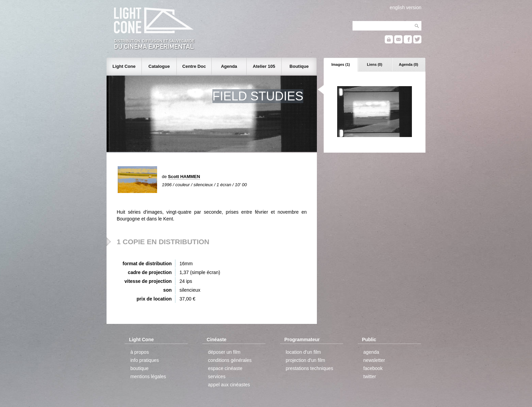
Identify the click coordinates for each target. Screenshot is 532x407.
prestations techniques (309, 368)
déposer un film (224, 352)
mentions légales (148, 376)
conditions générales (230, 360)
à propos (139, 352)
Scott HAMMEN (184, 177)
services (217, 376)
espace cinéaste (225, 368)
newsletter (374, 360)
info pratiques (145, 360)
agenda (371, 352)
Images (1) (341, 64)
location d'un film (303, 352)
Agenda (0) (409, 64)
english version (406, 7)
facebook (373, 368)
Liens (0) (374, 64)
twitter (370, 376)
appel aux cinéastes (229, 385)
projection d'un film (305, 360)
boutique (139, 368)
